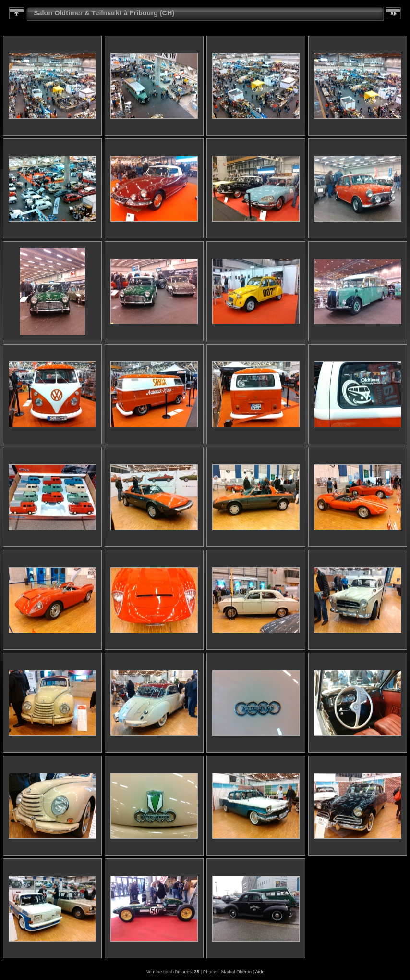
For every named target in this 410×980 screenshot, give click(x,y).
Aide (259, 972)
